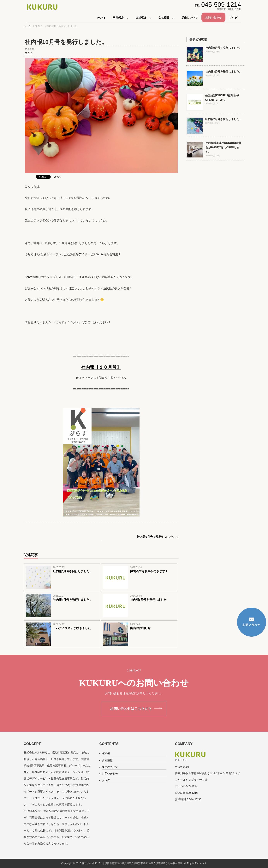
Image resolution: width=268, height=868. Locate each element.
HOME (101, 17)
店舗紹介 (141, 17)
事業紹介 (118, 17)
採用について (189, 17)
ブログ (233, 17)
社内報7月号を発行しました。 (224, 119)
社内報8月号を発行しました (148, 600)
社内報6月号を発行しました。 (73, 571)
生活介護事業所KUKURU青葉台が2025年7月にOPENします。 (223, 147)
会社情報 (107, 760)
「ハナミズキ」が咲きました (72, 628)
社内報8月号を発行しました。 (224, 72)
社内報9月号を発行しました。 (156, 537)
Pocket (56, 177)
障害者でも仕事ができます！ (149, 571)
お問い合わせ (213, 17)
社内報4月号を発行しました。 (73, 600)
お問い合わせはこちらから (131, 709)
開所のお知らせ (140, 628)
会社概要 (164, 17)
